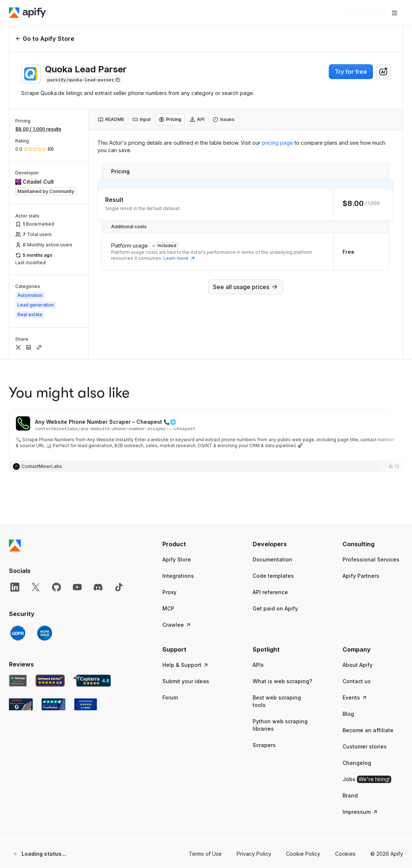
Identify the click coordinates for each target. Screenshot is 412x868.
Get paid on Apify (275, 608)
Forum (170, 697)
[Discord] (98, 587)
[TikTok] (119, 587)
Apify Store (177, 559)
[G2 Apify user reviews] (21, 704)
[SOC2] (45, 633)
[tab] (111, 119)
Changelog (357, 763)
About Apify (358, 665)
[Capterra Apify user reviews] (92, 681)
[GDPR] (18, 633)
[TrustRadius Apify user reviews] (53, 704)
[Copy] (84, 80)
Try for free (351, 72)
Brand (350, 795)
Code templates (273, 576)
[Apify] (27, 13)
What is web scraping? (282, 681)
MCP (168, 608)
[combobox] (383, 72)
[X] (36, 587)
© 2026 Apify (387, 854)
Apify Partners (361, 576)
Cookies (345, 854)
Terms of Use (205, 854)
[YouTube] (77, 587)
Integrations (178, 576)
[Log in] (327, 13)
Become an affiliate (368, 730)
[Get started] (364, 13)
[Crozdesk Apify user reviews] (86, 704)
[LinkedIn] (15, 587)
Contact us (357, 681)
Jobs (367, 779)
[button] (193, 544)
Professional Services (371, 559)
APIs (258, 665)
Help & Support (186, 665)
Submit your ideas (186, 681)
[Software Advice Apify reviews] (50, 681)
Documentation (272, 559)
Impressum (360, 812)
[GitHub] (56, 587)
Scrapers (264, 745)
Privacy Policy (254, 854)
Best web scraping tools (277, 701)
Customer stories (365, 746)
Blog (348, 714)
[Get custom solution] (291, 13)
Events (355, 697)
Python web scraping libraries (280, 725)
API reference (270, 592)
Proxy (169, 592)
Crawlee (177, 625)
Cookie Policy (303, 854)
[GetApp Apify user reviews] (18, 681)
